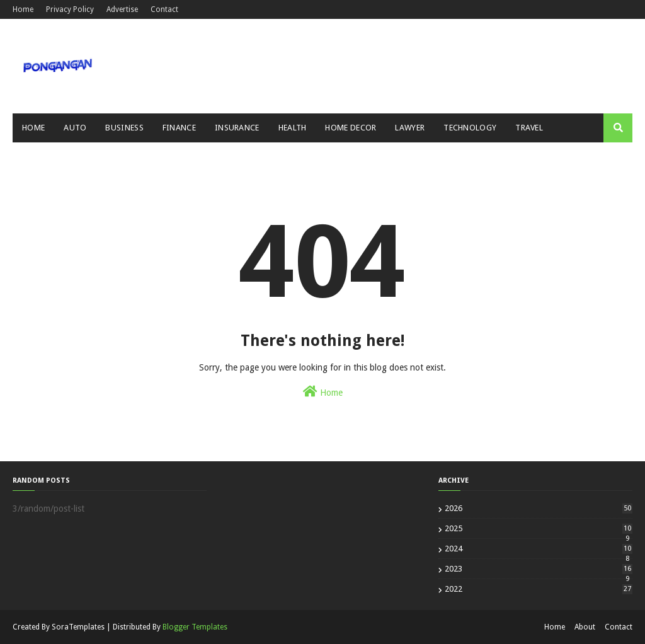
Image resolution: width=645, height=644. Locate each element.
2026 (539, 508)
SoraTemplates (78, 627)
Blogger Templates (195, 627)
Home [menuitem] (33, 128)
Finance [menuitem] (179, 128)
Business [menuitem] (124, 128)
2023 (539, 569)
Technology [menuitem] (470, 128)
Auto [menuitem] (75, 128)
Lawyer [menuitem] (410, 128)
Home (23, 9)
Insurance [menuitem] (237, 128)
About (585, 627)
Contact (164, 9)
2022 (539, 589)
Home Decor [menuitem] (351, 128)
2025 (539, 528)
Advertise (122, 9)
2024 (539, 549)
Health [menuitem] (293, 128)
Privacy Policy (70, 9)
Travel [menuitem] (529, 128)
